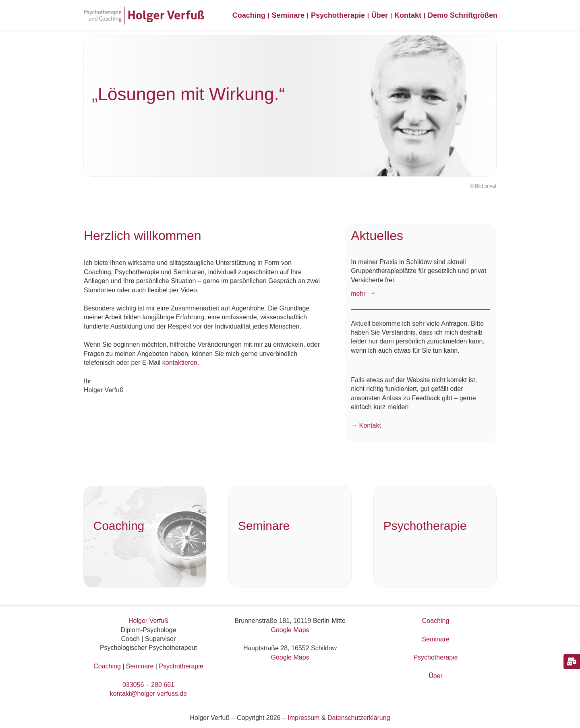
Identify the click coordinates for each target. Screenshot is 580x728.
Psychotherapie (181, 666)
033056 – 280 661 (148, 685)
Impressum (303, 718)
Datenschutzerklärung (359, 718)
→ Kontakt (366, 425)
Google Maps (290, 630)
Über (436, 676)
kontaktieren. (181, 363)
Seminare (140, 666)
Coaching (107, 666)
